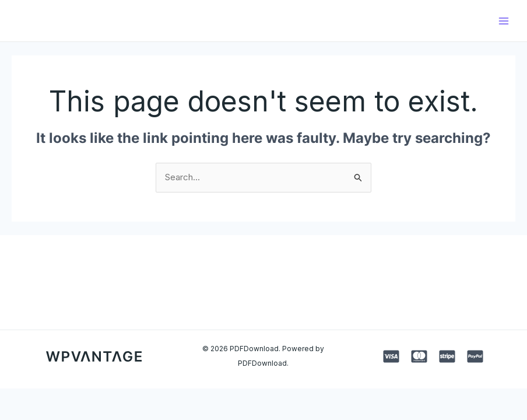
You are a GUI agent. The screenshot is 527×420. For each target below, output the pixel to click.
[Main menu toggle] (503, 21)
